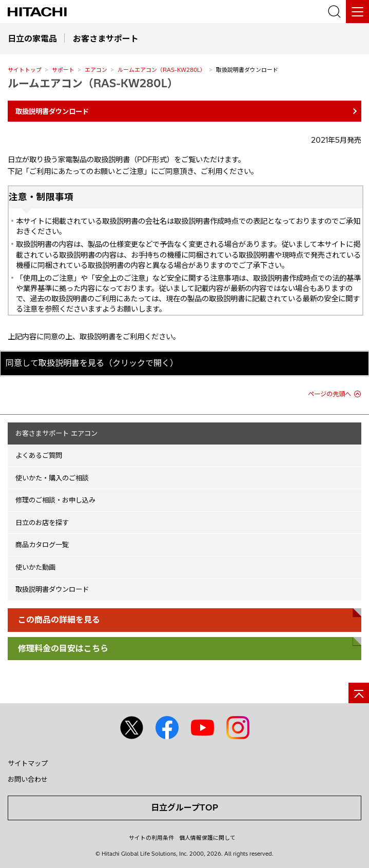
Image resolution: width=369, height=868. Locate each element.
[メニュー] (357, 12)
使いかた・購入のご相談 (52, 478)
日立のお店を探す (42, 523)
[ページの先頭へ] (359, 693)
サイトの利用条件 (151, 838)
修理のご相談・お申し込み (55, 500)
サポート (63, 70)
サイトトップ (25, 70)
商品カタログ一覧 (42, 545)
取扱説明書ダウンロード (52, 589)
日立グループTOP (184, 807)
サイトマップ (28, 763)
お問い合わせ (28, 779)
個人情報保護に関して (207, 838)
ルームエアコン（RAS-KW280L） (162, 70)
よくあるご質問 (39, 455)
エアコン (96, 70)
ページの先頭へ (329, 394)
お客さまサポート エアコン (56, 433)
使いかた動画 (35, 567)
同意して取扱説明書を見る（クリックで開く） (92, 363)
